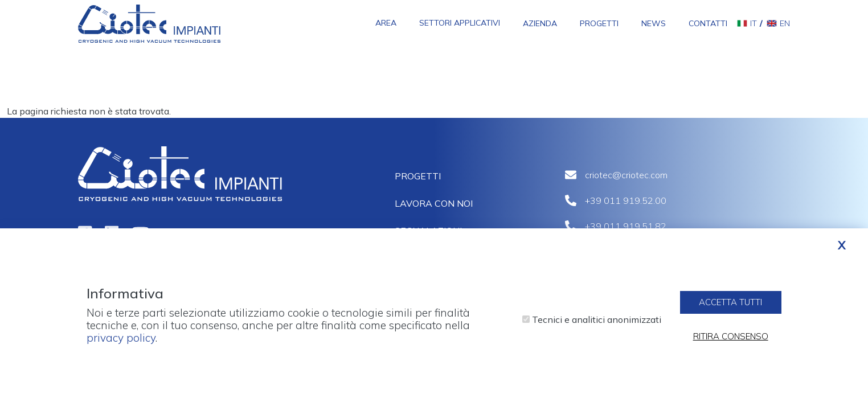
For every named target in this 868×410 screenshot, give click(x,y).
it (754, 23)
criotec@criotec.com (626, 175)
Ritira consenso (731, 341)
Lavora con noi (434, 203)
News (654, 23)
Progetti (599, 23)
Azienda (540, 23)
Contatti (708, 23)
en (785, 23)
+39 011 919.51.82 (626, 226)
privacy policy (121, 342)
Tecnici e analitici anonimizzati (597, 324)
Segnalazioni (428, 231)
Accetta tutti (730, 307)
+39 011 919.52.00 (626, 200)
